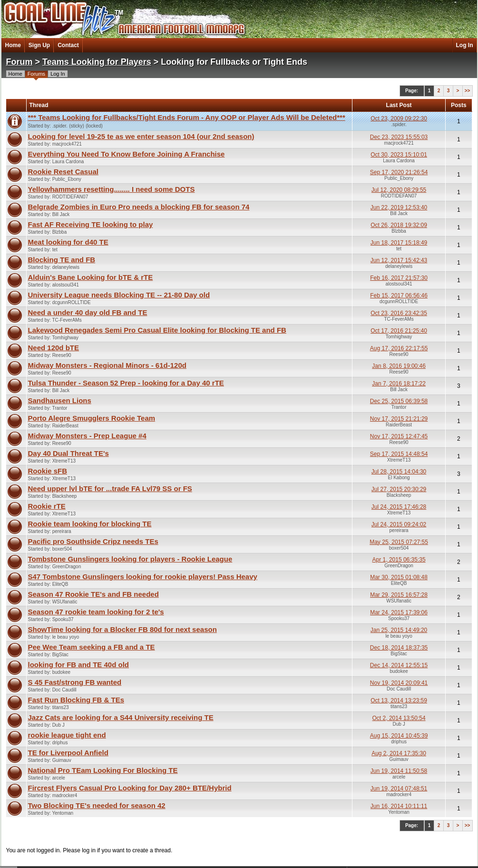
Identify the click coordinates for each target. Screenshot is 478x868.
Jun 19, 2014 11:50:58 (399, 771)
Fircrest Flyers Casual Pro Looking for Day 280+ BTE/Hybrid (130, 788)
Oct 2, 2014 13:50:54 (399, 718)
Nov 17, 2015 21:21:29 (399, 419)
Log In (465, 45)
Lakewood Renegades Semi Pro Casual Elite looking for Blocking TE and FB (157, 330)
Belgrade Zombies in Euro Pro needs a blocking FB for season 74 (139, 207)
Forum (20, 62)
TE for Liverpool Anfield (68, 753)
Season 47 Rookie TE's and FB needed (93, 594)
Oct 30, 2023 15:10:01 (399, 155)
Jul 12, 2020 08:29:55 (399, 190)
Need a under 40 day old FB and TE (88, 312)
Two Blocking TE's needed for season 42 (97, 805)
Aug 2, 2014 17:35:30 (399, 753)
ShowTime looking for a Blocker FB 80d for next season (122, 629)
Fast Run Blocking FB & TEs (76, 700)
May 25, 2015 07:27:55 (399, 542)
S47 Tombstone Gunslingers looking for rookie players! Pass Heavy (143, 577)
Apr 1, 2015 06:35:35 (399, 560)
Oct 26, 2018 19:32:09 (399, 225)
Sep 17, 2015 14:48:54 (399, 454)
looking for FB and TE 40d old (79, 665)
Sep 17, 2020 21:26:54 (399, 172)
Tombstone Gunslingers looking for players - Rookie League (130, 559)
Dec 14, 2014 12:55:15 (399, 665)
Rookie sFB (48, 471)
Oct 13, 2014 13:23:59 (399, 700)
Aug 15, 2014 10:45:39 (399, 736)
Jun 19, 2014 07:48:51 (399, 789)
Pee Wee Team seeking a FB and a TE (92, 647)
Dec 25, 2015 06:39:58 (399, 401)
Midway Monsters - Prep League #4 (87, 436)
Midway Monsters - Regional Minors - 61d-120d (107, 365)
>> (468, 91)
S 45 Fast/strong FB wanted (75, 682)
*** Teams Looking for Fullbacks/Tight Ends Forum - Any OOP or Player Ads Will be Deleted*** (187, 117)
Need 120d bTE (54, 348)
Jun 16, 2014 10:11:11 (399, 806)
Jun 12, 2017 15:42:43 (399, 260)
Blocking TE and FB (62, 260)
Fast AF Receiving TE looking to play (91, 224)
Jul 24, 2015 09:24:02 (399, 524)
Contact (68, 45)
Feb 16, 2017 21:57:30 (399, 278)
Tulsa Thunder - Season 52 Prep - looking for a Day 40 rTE (126, 383)
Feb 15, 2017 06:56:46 (399, 296)
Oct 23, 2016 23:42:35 (399, 313)
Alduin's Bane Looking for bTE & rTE (91, 277)
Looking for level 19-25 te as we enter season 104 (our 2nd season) (141, 136)
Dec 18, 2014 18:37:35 (399, 648)
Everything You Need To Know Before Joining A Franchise (127, 154)
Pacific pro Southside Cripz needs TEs (93, 541)
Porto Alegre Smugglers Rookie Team (92, 418)
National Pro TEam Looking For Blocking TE (103, 770)
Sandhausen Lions (60, 400)
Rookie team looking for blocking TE (90, 524)
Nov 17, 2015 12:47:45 (399, 436)
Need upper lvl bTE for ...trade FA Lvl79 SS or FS (110, 488)
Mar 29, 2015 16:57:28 (399, 595)
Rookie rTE (47, 506)
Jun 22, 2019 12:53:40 (399, 207)
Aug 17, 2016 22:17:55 (399, 348)
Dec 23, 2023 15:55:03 (399, 137)
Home (13, 45)
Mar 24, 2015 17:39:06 (399, 612)
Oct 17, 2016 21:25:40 (399, 331)
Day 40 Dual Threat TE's (68, 453)
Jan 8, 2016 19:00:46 (399, 366)
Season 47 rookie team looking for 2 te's (96, 612)
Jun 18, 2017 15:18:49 (399, 243)
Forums (36, 74)
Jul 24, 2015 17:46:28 (399, 507)
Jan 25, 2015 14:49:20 (399, 630)
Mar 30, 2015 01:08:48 (399, 577)
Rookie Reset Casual (63, 172)
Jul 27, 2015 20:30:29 (399, 489)
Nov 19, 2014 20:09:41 (399, 683)
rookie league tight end (67, 735)
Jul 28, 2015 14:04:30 (399, 472)
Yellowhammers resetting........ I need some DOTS (112, 189)
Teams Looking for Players (97, 62)
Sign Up (39, 45)
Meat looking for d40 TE (68, 242)
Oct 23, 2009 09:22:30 (399, 118)
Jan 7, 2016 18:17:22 (399, 384)
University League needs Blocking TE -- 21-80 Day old (119, 295)
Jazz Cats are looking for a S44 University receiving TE (121, 717)
